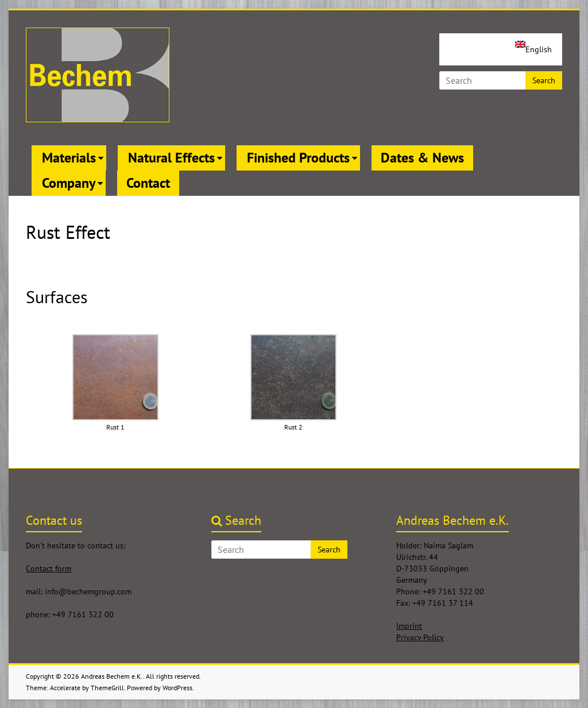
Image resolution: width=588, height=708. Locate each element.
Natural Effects (171, 158)
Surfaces (57, 297)
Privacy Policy (420, 637)
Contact (148, 183)
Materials (69, 158)
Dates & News (422, 158)
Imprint (409, 626)
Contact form (49, 568)
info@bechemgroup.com (88, 591)
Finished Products (298, 158)
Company (69, 183)
